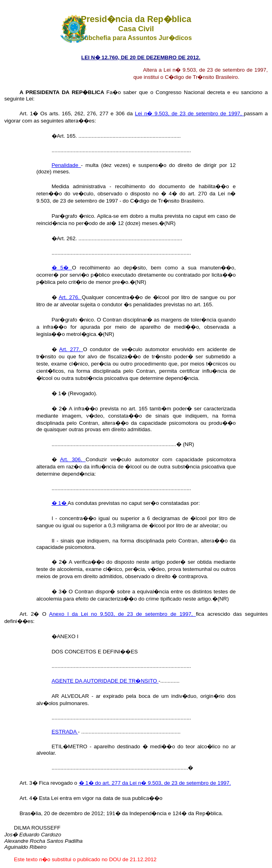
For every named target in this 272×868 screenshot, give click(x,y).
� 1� (60, 503)
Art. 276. (70, 297)
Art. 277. (71, 349)
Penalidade (66, 165)
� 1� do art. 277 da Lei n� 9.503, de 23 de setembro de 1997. (155, 783)
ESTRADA (65, 732)
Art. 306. (73, 459)
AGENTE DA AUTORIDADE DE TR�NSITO (105, 681)
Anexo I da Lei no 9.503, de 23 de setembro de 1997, (123, 614)
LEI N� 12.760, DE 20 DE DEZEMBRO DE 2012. (141, 57)
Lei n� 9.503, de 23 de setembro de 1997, (189, 114)
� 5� (62, 268)
